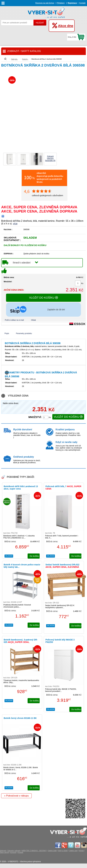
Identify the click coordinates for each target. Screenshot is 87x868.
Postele (20, 852)
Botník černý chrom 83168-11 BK (20, 718)
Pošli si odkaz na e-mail (14, 320)
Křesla (81, 851)
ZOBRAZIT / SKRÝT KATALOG (24, 51)
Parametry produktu (24, 333)
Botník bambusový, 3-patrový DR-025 (21, 642)
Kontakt (82, 3)
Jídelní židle (52, 851)
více (15, 224)
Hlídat (33, 320)
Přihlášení (61, 3)
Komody (13, 852)
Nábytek (3, 851)
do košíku (35, 556)
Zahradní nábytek (14, 851)
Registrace (72, 3)
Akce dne (66, 26)
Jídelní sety (73, 851)
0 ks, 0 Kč (72, 37)
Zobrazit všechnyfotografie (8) (50, 158)
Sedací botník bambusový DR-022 (62, 567)
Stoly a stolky (63, 851)
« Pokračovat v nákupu (17, 796)
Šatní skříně (4, 852)
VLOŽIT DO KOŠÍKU (43, 298)
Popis (7, 333)
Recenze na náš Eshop (45, 3)
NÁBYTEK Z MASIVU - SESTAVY (34, 851)
